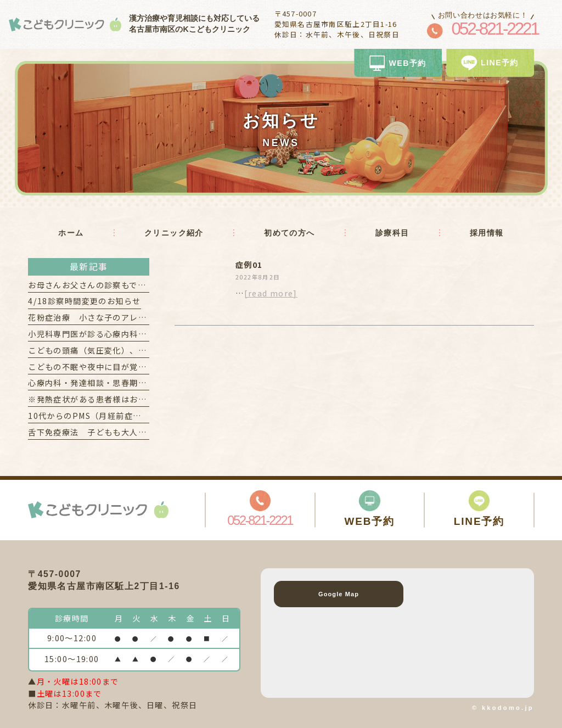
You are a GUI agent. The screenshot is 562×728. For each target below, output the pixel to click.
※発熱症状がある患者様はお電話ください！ (113, 399)
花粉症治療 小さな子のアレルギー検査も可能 (117, 317)
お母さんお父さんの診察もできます (95, 285)
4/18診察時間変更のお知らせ (84, 301)
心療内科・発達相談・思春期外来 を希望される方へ (130, 383)
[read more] (271, 293)
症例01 (249, 265)
